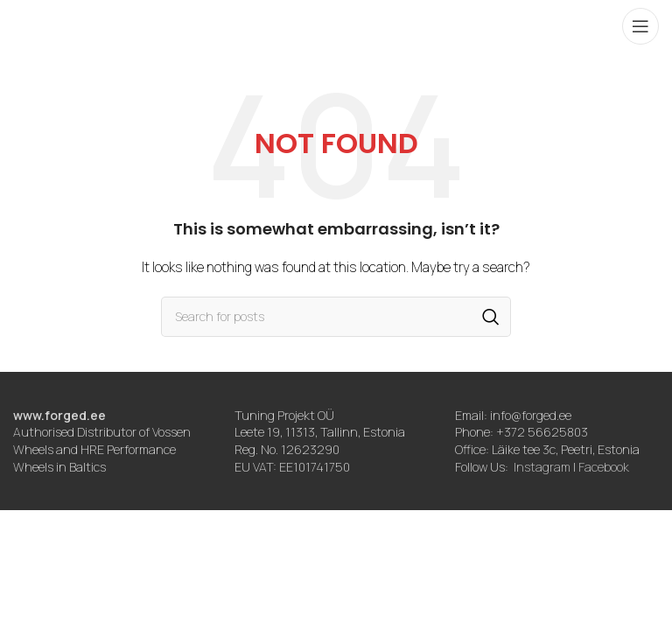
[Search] (336, 317)
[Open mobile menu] (640, 26)
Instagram (542, 467)
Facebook (604, 467)
